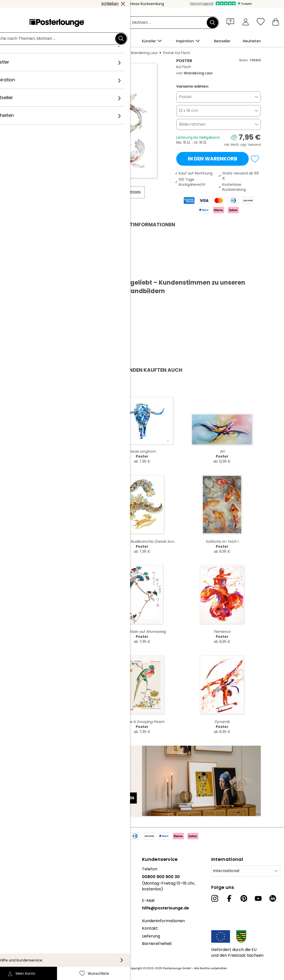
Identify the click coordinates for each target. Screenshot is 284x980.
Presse (10, 905)
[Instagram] (215, 898)
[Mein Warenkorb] (276, 22)
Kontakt (150, 928)
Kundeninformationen (163, 921)
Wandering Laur (144, 53)
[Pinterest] (244, 898)
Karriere (12, 884)
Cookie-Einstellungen (25, 948)
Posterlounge (37, 53)
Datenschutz (16, 940)
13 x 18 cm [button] (188, 111)
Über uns (12, 869)
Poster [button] (185, 97)
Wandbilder (64, 53)
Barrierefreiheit (157, 944)
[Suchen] (212, 23)
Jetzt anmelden (118, 798)
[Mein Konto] (246, 22)
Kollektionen (16, 892)
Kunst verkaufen (20, 920)
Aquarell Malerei (111, 53)
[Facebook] (229, 898)
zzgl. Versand (250, 145)
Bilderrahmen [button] (192, 124)
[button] (231, 22)
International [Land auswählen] (226, 871)
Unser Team (16, 877)
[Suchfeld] (148, 23)
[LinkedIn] (273, 898)
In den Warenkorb (212, 159)
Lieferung (151, 936)
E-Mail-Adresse (42, 789)
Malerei (86, 53)
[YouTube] (258, 898)
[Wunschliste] (261, 22)
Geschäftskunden (21, 912)
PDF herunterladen (47, 271)
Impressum (15, 955)
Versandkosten (116, 968)
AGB (8, 932)
